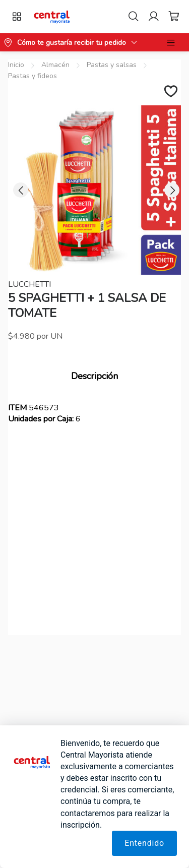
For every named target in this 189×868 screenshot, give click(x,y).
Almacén (55, 65)
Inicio (16, 65)
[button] (52, 17)
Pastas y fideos (33, 76)
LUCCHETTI (29, 284)
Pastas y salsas (112, 65)
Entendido (144, 843)
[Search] (134, 17)
